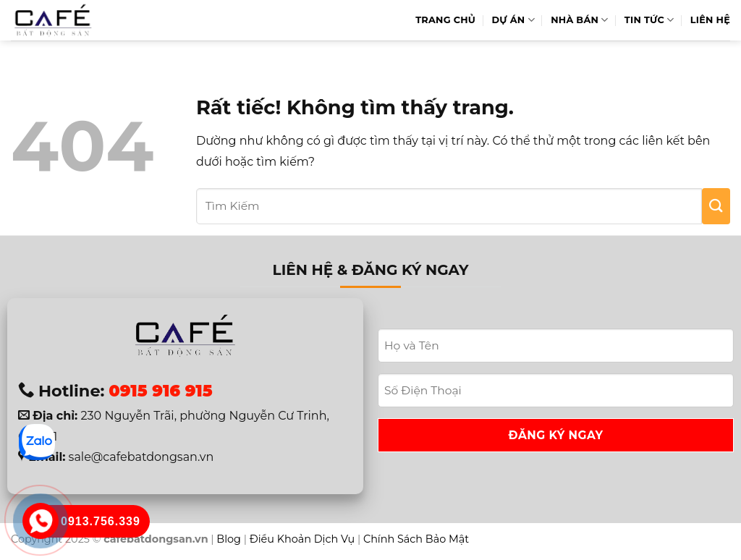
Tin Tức (649, 20)
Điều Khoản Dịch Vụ (302, 539)
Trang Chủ (445, 20)
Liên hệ (710, 20)
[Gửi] (716, 206)
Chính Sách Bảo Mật (416, 539)
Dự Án (513, 20)
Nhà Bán (579, 20)
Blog (229, 539)
